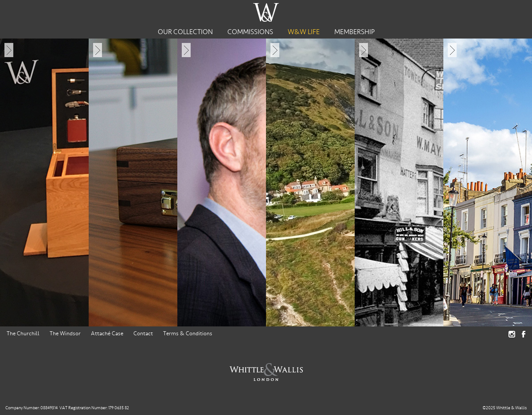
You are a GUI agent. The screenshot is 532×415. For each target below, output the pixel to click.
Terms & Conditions (188, 334)
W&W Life (304, 32)
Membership (354, 32)
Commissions (250, 32)
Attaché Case (107, 334)
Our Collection (185, 32)
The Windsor (65, 334)
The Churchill (23, 334)
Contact (143, 334)
